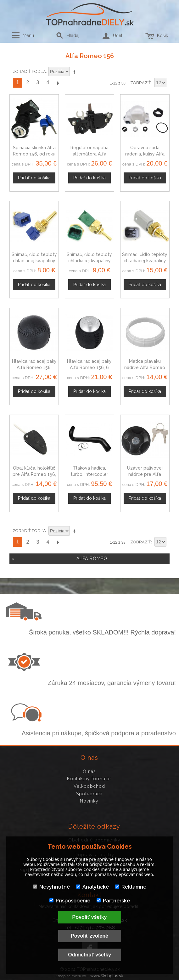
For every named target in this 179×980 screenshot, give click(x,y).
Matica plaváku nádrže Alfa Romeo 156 (145, 367)
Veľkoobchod (89, 786)
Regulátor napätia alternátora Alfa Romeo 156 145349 (89, 154)
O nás (89, 771)
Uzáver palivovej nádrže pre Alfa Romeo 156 (145, 474)
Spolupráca (89, 794)
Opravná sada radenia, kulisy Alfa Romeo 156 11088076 (145, 154)
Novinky (89, 801)
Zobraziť (141, 83)
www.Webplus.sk (107, 976)
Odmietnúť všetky (89, 955)
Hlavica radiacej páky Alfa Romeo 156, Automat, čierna (34, 367)
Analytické (92, 887)
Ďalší (58, 83)
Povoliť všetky (90, 917)
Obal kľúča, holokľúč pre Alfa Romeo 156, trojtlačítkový (34, 474)
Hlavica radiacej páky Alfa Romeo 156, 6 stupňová (89, 367)
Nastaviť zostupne (76, 72)
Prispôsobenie (70, 901)
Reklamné (131, 887)
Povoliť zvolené (89, 936)
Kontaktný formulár (89, 779)
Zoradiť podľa (29, 71)
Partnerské (113, 901)
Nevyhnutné (51, 887)
